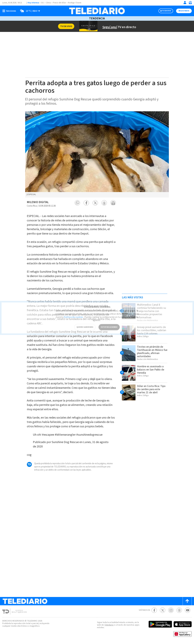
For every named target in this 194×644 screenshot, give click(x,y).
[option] (97, 154)
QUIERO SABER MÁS (85, 324)
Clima (48, 3)
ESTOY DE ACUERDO (109, 324)
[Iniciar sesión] (185, 3)
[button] (77, 203)
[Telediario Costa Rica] (97, 11)
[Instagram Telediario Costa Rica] (171, 610)
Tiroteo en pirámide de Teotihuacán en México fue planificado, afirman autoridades (152, 352)
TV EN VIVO (166, 11)
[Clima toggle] (29, 11)
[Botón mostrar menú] (10, 11)
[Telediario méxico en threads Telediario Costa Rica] (179, 610)
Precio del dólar (59, 3)
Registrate (184, 11)
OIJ (42, 3)
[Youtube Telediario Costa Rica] (188, 610)
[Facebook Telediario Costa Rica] (154, 610)
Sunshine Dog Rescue (65, 442)
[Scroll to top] (187, 601)
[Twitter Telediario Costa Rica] (163, 610)
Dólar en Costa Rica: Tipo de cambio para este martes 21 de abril (151, 389)
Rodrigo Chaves (75, 3)
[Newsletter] (190, 3)
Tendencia (97, 18)
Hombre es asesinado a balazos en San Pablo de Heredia (151, 370)
